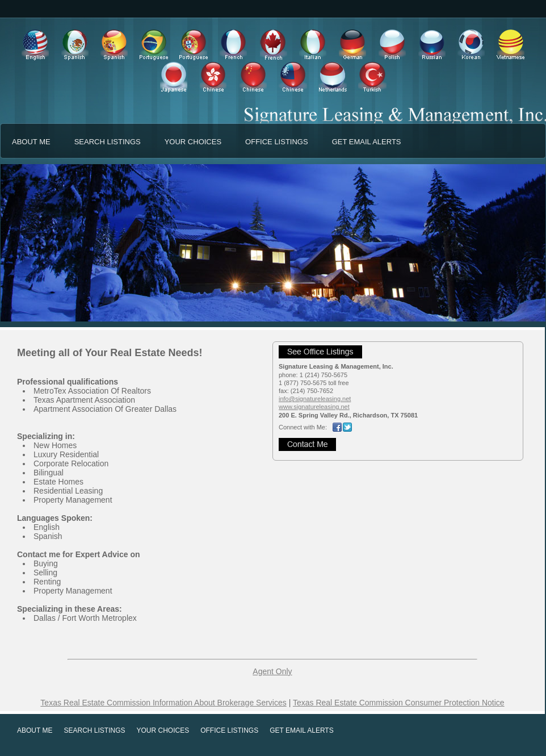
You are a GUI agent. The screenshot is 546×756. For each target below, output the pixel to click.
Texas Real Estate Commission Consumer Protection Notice (399, 703)
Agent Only (272, 671)
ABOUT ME (31, 142)
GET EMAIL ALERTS (367, 142)
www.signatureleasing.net (314, 407)
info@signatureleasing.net (315, 399)
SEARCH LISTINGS (108, 142)
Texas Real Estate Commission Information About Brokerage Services (163, 703)
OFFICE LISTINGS (277, 142)
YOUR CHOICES (193, 142)
